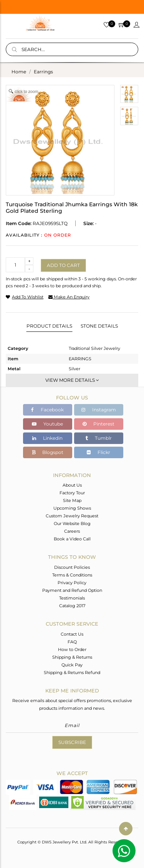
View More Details (72, 380)
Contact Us (72, 634)
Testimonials (72, 598)
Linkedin (47, 438)
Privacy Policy (72, 583)
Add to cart (63, 265)
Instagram (99, 410)
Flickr (98, 452)
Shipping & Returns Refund (72, 673)
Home (19, 72)
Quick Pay (72, 665)
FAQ (72, 642)
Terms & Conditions (72, 575)
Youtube (47, 424)
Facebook (47, 410)
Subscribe (72, 742)
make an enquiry (69, 297)
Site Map (72, 500)
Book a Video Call (72, 539)
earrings (43, 72)
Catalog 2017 (72, 606)
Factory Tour (72, 493)
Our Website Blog (72, 523)
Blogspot (48, 452)
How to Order (72, 649)
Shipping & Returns (72, 657)
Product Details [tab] (49, 326)
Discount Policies (72, 567)
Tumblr (98, 438)
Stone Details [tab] (99, 326)
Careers (72, 531)
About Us (72, 485)
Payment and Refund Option (72, 590)
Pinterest (98, 424)
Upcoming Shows (72, 508)
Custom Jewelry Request (72, 516)
